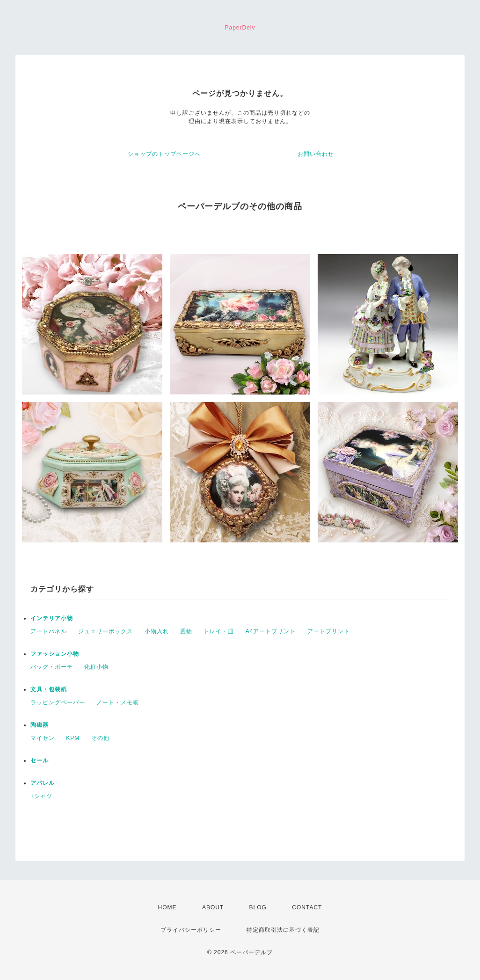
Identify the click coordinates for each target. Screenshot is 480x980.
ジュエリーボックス (105, 631)
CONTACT (307, 907)
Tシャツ (41, 796)
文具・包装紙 (49, 689)
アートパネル (49, 631)
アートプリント (329, 631)
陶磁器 (40, 725)
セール (40, 761)
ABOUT (213, 907)
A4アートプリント (271, 631)
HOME (167, 907)
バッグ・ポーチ (52, 667)
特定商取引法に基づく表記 (283, 930)
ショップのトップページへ (164, 154)
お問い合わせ (316, 154)
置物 (186, 631)
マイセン (43, 738)
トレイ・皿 (219, 631)
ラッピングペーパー (58, 702)
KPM (73, 738)
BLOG (258, 907)
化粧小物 (96, 667)
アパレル (43, 783)
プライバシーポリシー (191, 930)
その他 (100, 738)
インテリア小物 (52, 618)
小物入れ (157, 631)
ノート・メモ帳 (118, 702)
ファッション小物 (55, 654)
